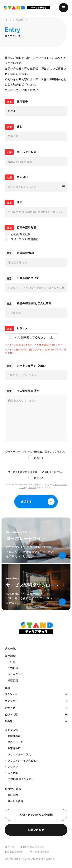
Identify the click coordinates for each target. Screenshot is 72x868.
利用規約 (32, 487)
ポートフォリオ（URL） (32, 365)
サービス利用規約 (40, 852)
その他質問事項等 (28, 391)
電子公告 (9, 847)
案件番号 (22, 101)
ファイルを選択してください (31, 337)
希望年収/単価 (26, 253)
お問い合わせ (36, 830)
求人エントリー (23, 20)
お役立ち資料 (13, 789)
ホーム (8, 20)
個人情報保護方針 (14, 852)
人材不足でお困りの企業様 (36, 815)
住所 (19, 202)
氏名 (19, 127)
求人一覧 (10, 648)
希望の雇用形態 (26, 227)
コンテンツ (12, 730)
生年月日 (22, 177)
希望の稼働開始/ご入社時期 (34, 303)
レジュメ (22, 328)
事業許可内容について (32, 847)
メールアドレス (26, 152)
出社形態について (28, 278)
